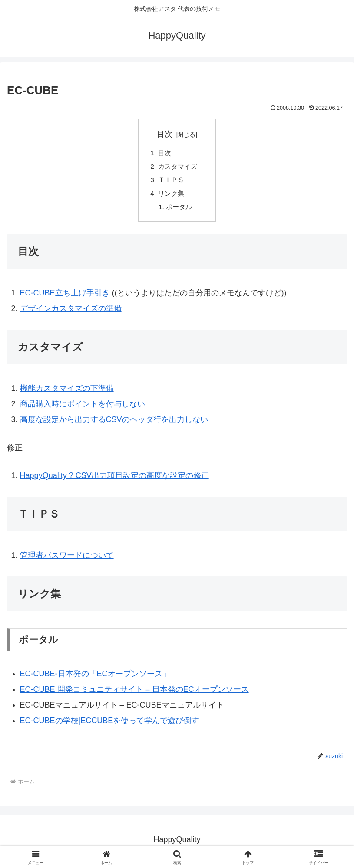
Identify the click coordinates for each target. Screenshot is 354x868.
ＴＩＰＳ (172, 182)
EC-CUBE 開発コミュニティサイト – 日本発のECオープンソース (134, 693)
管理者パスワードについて (67, 559)
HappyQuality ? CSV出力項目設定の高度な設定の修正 (114, 479)
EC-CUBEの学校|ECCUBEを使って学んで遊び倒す (110, 724)
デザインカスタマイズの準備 (71, 312)
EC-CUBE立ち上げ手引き (65, 296)
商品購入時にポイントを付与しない (83, 407)
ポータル (181, 210)
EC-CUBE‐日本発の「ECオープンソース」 (95, 677)
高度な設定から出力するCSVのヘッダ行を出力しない (114, 423)
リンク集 (172, 196)
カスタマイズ (179, 167)
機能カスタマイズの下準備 (67, 392)
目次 (165, 134)
